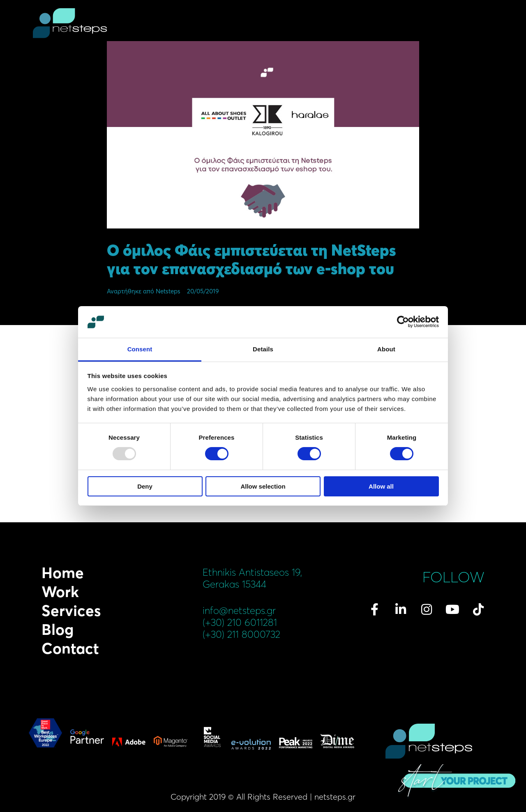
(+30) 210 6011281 (240, 622)
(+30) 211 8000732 (241, 634)
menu (488, 25)
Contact (70, 648)
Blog (58, 630)
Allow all (381, 486)
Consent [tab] (140, 349)
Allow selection (263, 486)
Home (63, 573)
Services (71, 611)
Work (60, 592)
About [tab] (386, 349)
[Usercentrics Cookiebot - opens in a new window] (403, 322)
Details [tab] (263, 349)
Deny (145, 486)
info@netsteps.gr (239, 610)
